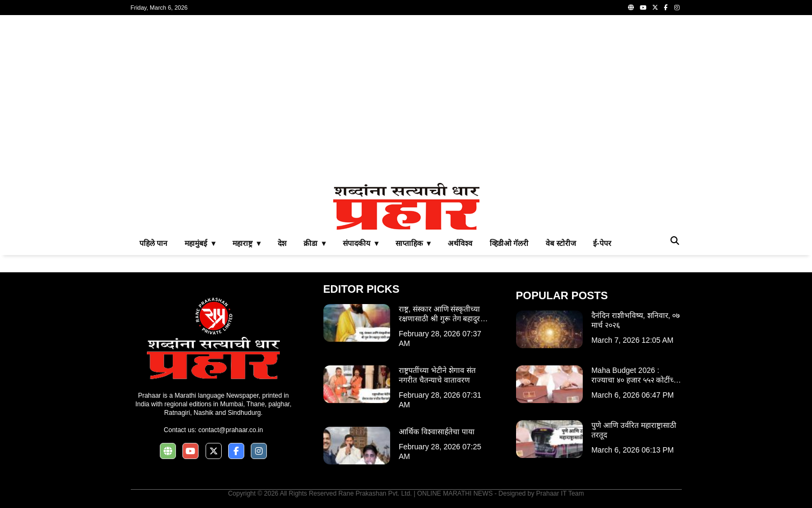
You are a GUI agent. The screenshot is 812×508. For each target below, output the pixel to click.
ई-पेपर (602, 243)
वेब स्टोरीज (561, 243)
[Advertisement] (406, 99)
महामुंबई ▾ (200, 243)
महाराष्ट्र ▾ (246, 243)
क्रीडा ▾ (315, 243)
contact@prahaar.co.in (230, 430)
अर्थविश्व (460, 243)
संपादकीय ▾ (361, 243)
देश (282, 243)
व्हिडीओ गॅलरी (509, 243)
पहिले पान (154, 243)
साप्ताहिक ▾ (413, 243)
